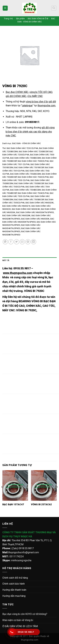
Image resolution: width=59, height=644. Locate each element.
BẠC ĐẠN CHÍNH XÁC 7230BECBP (34, 151)
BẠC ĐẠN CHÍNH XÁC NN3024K (26, 209)
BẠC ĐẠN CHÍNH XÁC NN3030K (35, 219)
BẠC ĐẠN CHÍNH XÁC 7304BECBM (26, 190)
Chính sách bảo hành (14, 584)
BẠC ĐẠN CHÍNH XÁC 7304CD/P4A (33, 193)
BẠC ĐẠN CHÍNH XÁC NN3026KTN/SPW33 (35, 212)
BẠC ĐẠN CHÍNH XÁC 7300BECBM (26, 158)
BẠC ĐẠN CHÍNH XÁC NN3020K (40, 203)
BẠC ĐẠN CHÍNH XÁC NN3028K (16, 215)
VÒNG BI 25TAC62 (41, 504)
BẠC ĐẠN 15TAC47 (13, 504)
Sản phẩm (20, 19)
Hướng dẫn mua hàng (14, 596)
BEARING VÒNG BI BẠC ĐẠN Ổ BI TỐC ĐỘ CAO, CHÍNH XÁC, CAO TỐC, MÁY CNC (29, 306)
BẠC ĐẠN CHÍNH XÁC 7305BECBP (29, 200)
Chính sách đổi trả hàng (15, 578)
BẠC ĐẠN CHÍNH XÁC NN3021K (16, 206)
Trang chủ (8, 19)
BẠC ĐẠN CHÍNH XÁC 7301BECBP (29, 167)
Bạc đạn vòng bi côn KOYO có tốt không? (25, 614)
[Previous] (2, 493)
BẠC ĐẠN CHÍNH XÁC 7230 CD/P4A (22, 148)
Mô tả (6, 260)
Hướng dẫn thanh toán (14, 590)
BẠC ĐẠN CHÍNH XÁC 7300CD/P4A (33, 161)
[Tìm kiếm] (54, 8)
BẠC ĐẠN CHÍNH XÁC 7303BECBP (29, 183)
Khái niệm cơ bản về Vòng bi (18, 620)
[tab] (29, 260)
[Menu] (5, 8)
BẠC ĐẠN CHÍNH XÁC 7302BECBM (26, 174)
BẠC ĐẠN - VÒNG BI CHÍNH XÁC (27, 143)
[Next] (57, 493)
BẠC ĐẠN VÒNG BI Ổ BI (38, 19)
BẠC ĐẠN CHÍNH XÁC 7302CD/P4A (33, 177)
